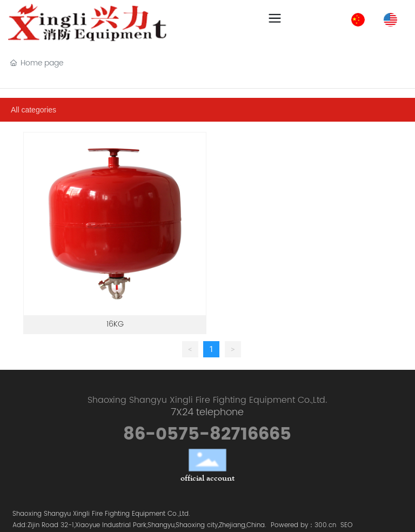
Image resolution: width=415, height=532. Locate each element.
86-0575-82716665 (207, 434)
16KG (115, 324)
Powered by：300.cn (303, 525)
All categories (34, 110)
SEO (346, 525)
